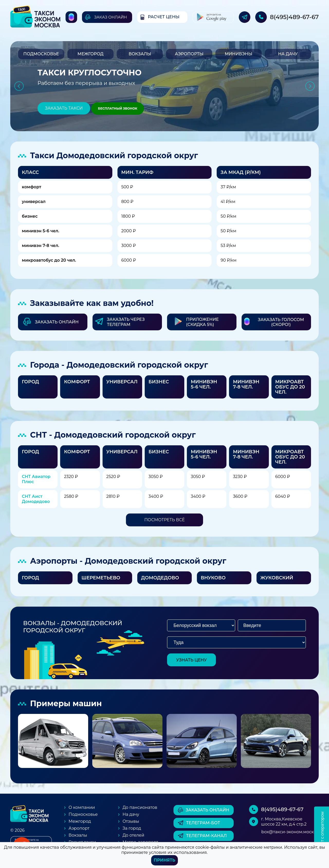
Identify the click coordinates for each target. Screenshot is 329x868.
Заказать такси (64, 108)
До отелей (134, 835)
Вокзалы (140, 54)
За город (132, 828)
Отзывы (131, 821)
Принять (164, 860)
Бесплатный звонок (118, 108)
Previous (19, 86)
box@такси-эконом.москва (290, 832)
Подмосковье (41, 54)
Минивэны (238, 54)
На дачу (288, 54)
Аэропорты (189, 54)
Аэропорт (79, 828)
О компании (82, 807)
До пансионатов (140, 807)
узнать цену (192, 660)
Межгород (90, 54)
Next (310, 86)
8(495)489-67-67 (294, 17)
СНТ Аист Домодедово (36, 499)
